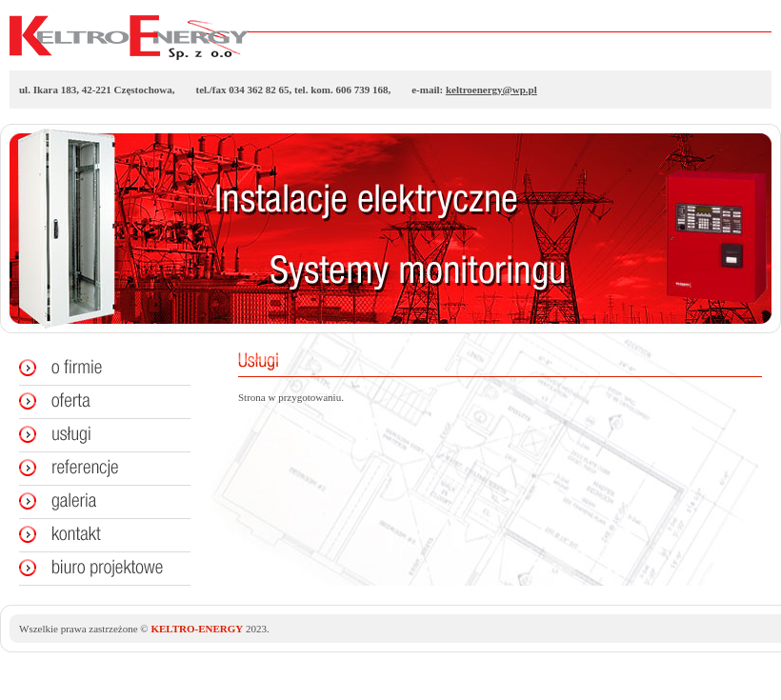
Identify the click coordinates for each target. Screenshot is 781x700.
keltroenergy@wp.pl (491, 90)
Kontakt (95, 535)
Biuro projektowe (95, 569)
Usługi (95, 435)
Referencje (95, 469)
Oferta (95, 402)
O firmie (95, 369)
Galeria (95, 502)
